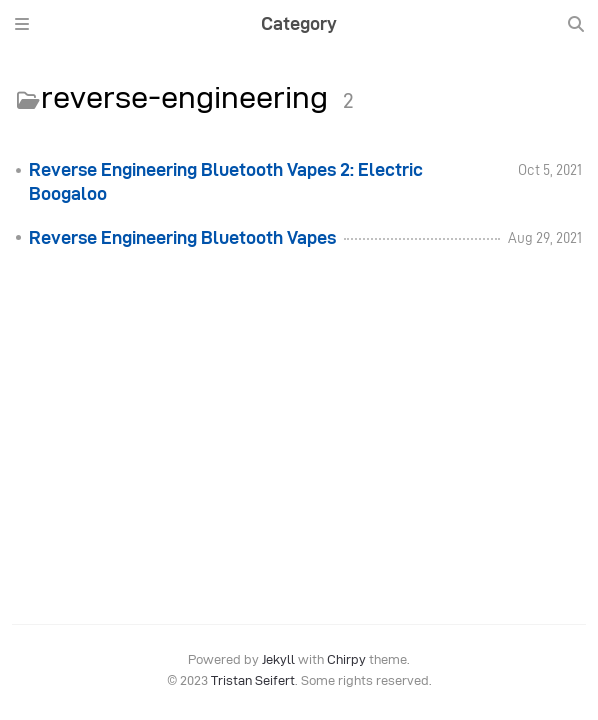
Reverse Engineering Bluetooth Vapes (182, 238)
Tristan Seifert (253, 680)
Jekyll (278, 659)
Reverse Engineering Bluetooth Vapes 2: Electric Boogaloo (226, 182)
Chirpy (346, 659)
